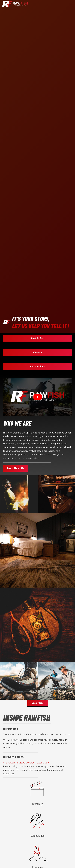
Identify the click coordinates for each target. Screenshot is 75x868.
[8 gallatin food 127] (37, 625)
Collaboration (37, 835)
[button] (71, 4)
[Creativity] (38, 789)
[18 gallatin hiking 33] (19, 681)
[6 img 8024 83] (56, 681)
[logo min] (15, 4)
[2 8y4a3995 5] (37, 550)
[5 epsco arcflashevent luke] (19, 494)
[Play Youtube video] (37, 397)
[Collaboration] (38, 821)
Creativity (37, 804)
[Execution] (38, 853)
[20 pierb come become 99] (56, 494)
